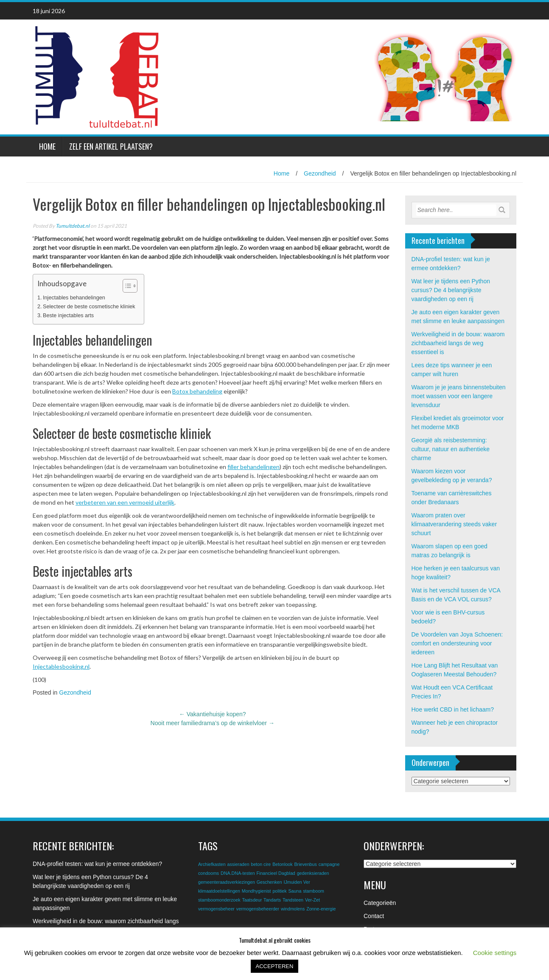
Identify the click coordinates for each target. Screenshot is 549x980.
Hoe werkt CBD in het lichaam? (453, 709)
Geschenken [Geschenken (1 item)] (269, 882)
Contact (374, 916)
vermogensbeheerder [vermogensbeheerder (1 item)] (258, 909)
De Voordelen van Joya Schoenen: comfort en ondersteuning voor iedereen (457, 643)
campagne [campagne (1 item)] (329, 864)
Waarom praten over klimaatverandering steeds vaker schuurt (454, 524)
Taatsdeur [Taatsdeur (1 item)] (252, 900)
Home (47, 146)
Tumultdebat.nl (73, 226)
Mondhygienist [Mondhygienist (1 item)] (256, 891)
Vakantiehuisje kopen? (213, 714)
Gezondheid (320, 173)
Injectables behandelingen (74, 298)
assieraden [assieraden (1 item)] (238, 864)
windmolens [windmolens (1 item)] (293, 909)
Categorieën (380, 903)
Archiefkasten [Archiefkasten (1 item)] (212, 864)
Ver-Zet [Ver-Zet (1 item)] (312, 900)
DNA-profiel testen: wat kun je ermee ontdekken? (97, 864)
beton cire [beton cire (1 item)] (261, 864)
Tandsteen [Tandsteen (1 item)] (293, 900)
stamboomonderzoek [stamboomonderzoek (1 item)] (219, 900)
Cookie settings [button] (495, 953)
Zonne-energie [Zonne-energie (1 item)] (321, 909)
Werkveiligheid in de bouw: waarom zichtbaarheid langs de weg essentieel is (458, 343)
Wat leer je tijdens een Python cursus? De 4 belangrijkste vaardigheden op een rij (451, 290)
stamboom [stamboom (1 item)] (314, 891)
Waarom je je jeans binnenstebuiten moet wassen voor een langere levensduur (459, 396)
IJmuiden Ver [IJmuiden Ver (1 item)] (297, 882)
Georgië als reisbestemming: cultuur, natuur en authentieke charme (451, 449)
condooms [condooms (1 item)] (209, 873)
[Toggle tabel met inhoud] (126, 286)
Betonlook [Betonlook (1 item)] (282, 864)
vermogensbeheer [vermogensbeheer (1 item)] (216, 909)
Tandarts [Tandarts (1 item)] (272, 900)
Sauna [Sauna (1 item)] (295, 891)
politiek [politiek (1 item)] (279, 891)
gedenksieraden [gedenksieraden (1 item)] (313, 873)
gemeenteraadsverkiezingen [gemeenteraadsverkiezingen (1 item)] (227, 882)
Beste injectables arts (68, 315)
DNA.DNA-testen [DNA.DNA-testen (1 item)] (238, 873)
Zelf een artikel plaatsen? (111, 146)
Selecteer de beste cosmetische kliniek (89, 307)
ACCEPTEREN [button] (275, 966)
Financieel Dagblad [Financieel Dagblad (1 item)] (276, 873)
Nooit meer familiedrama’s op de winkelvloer (213, 723)
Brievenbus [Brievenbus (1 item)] (305, 864)
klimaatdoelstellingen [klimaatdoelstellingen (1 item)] (219, 891)
